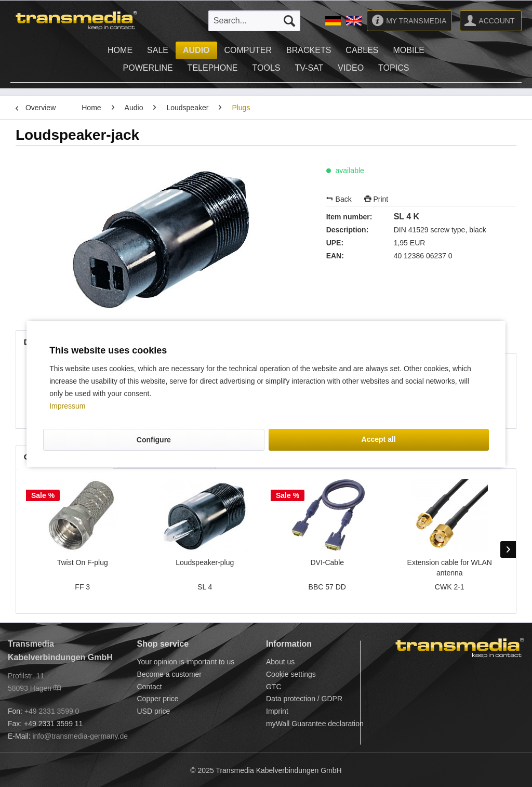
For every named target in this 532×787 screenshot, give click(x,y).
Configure (154, 440)
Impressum (67, 406)
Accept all (379, 439)
